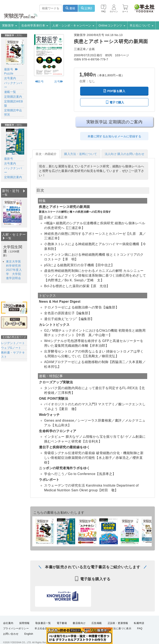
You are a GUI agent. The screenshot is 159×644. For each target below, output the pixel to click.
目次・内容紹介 (46, 154)
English (29, 634)
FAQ (140, 628)
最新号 (9, 69)
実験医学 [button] (10, 25)
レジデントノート (13, 343)
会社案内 (8, 623)
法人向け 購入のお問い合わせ (125, 154)
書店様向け (79, 623)
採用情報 (24, 623)
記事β (87, 8)
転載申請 (139, 623)
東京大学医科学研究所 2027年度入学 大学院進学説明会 (15, 270)
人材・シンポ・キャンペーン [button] (73, 25)
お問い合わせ (11, 634)
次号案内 (10, 78)
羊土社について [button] (142, 25)
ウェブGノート (11, 348)
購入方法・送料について (81, 154)
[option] (12, 213)
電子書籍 (62, 623)
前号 (39, 82)
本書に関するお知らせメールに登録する (114, 136)
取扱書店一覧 (43, 623)
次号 (59, 82)
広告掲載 (97, 623)
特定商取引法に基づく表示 (116, 628)
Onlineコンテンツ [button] (112, 25)
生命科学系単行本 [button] (35, 25)
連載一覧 (10, 92)
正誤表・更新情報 (118, 623)
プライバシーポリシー (16, 628)
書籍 (70, 8)
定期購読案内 (13, 97)
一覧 (7, 238)
